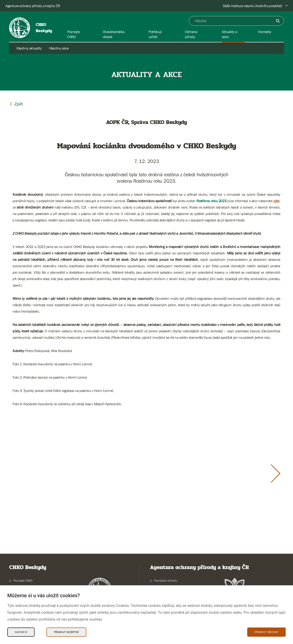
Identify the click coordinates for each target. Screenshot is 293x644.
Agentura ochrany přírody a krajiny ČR (33, 6)
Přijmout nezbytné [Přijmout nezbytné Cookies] (66, 632)
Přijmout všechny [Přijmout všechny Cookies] (266, 632)
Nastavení (21, 632)
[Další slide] (276, 473)
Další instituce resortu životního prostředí (253, 6)
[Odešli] (278, 21)
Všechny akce (59, 48)
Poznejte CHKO (23, 581)
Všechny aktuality (29, 48)
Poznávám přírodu (166, 581)
